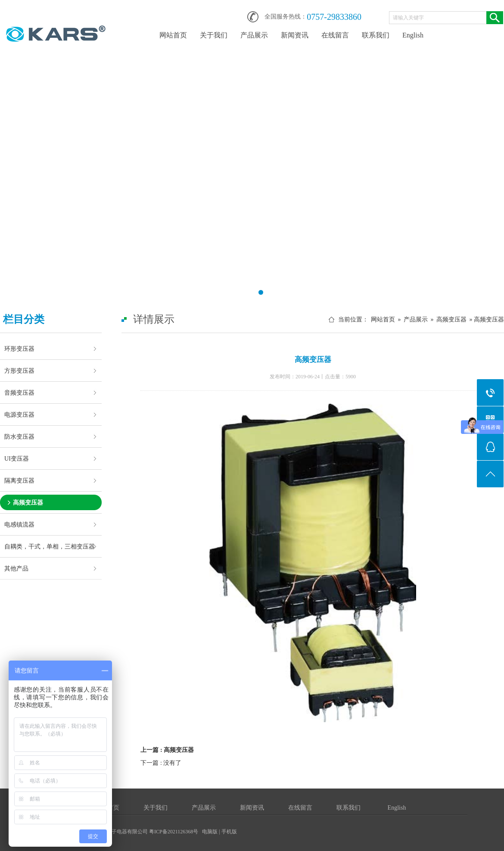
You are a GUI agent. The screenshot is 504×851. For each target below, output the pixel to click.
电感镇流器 (19, 524)
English (413, 35)
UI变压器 (17, 458)
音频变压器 (19, 393)
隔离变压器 (19, 480)
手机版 (229, 832)
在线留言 (335, 35)
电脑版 (210, 832)
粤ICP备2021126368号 (174, 832)
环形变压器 (19, 349)
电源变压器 (19, 415)
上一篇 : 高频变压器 (167, 750)
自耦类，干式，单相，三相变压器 (50, 546)
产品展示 (254, 35)
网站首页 (173, 35)
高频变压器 (28, 502)
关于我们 (214, 35)
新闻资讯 (295, 35)
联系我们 (376, 35)
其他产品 (16, 568)
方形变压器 (19, 371)
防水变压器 (19, 436)
